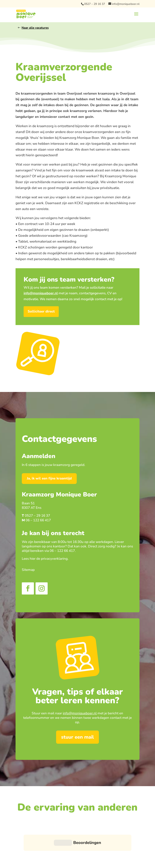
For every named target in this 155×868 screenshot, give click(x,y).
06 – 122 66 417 (38, 520)
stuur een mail (77, 737)
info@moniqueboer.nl (80, 713)
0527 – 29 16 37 (95, 4)
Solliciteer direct (41, 311)
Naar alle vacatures (35, 28)
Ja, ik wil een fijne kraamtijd (49, 478)
